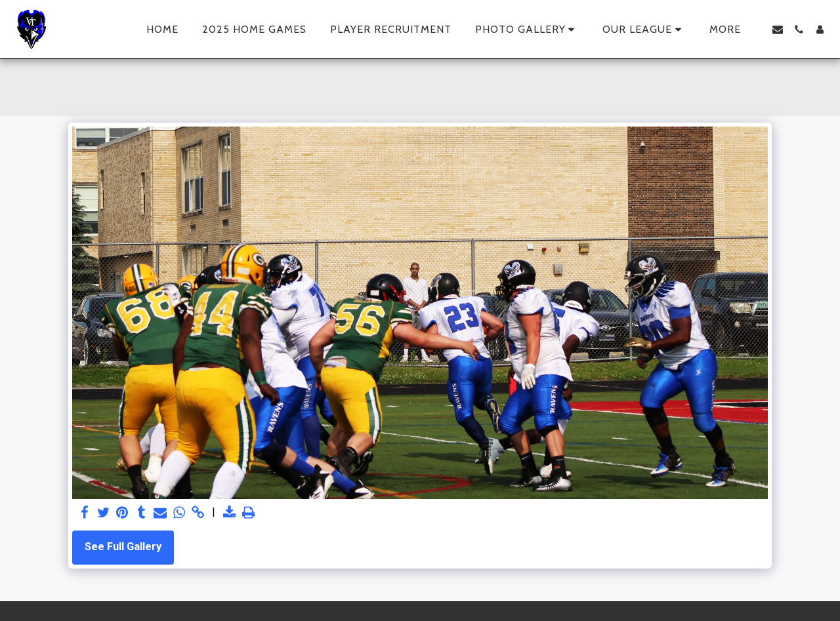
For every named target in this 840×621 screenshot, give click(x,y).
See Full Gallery (123, 547)
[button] (527, 30)
